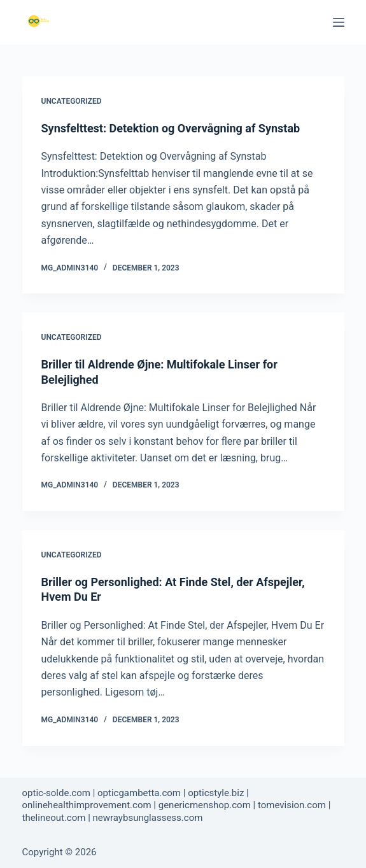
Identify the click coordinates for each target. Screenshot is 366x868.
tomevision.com (292, 805)
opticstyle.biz (216, 793)
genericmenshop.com (205, 805)
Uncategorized (72, 101)
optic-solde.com (56, 793)
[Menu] (339, 22)
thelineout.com (54, 818)
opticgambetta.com (139, 793)
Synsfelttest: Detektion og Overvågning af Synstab (171, 128)
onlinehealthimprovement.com (87, 805)
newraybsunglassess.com (148, 818)
